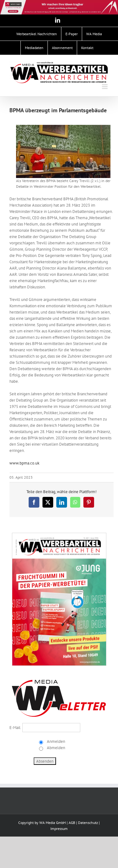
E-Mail (15, 728)
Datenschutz (88, 823)
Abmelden (56, 748)
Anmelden (56, 741)
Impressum (59, 829)
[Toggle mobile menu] (105, 87)
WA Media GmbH (53, 823)
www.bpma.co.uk (24, 463)
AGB (72, 823)
